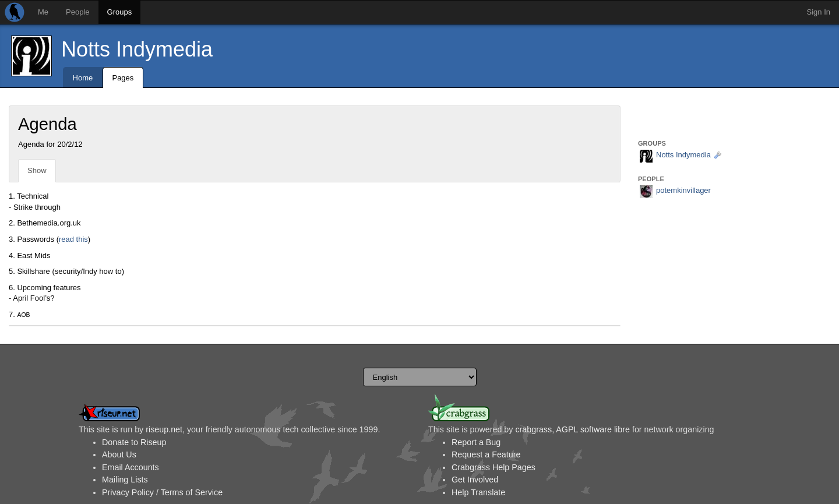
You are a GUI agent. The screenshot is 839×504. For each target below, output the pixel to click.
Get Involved (475, 480)
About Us (119, 454)
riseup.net (164, 429)
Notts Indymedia (137, 49)
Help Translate (478, 492)
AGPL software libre (593, 429)
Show (37, 170)
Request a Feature (486, 454)
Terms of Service (192, 492)
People (77, 12)
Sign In (819, 12)
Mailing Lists (125, 480)
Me (43, 12)
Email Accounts (131, 467)
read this (73, 239)
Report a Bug (476, 442)
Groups (120, 12)
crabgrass (533, 429)
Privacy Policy (128, 492)
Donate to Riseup (134, 442)
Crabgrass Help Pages (493, 467)
